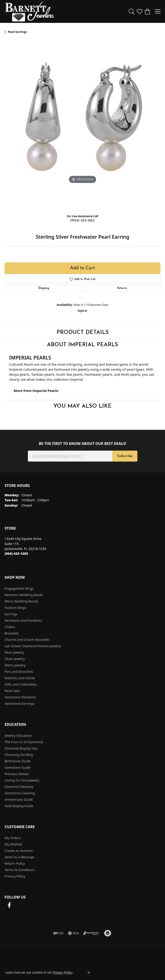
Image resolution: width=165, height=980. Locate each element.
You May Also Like (82, 406)
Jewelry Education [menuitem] (18, 736)
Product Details (83, 333)
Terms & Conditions (20, 870)
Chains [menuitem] (10, 627)
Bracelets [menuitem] (12, 633)
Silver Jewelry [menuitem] (15, 659)
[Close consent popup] (89, 973)
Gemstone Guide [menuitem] (18, 767)
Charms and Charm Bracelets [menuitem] (27, 640)
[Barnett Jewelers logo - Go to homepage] (29, 11)
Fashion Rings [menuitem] (15, 608)
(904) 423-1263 (82, 221)
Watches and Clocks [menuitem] (20, 678)
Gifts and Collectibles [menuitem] (21, 684)
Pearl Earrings (17, 32)
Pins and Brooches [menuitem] (19, 672)
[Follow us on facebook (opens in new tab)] (9, 905)
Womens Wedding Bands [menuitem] (24, 595)
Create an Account (19, 851)
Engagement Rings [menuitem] (19, 588)
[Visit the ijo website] (58, 933)
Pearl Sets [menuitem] (12, 691)
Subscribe (125, 456)
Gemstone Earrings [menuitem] (19, 704)
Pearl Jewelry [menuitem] (14, 652)
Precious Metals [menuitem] (17, 774)
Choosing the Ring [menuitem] (19, 755)
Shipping (44, 288)
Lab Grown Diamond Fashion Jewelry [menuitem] (33, 646)
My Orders (13, 838)
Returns (122, 288)
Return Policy (15, 863)
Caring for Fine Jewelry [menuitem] (22, 780)
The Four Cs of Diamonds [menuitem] (24, 742)
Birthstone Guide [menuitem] (18, 761)
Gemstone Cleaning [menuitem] (20, 793)
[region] (82, 126)
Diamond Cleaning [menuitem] (19, 787)
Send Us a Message (19, 857)
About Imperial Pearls (82, 345)
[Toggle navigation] (158, 11)
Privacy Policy (15, 876)
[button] (132, 11)
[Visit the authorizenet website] (108, 933)
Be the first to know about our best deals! (82, 444)
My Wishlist (13, 844)
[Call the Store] (16, 553)
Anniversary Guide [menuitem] (19, 799)
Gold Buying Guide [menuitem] (19, 806)
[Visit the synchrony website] (91, 933)
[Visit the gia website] (73, 933)
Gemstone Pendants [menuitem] (20, 697)
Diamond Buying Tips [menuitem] (21, 748)
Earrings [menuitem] (11, 614)
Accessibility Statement (126, 957)
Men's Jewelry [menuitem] (15, 665)
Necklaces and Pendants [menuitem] (23, 620)
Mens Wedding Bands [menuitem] (21, 601)
